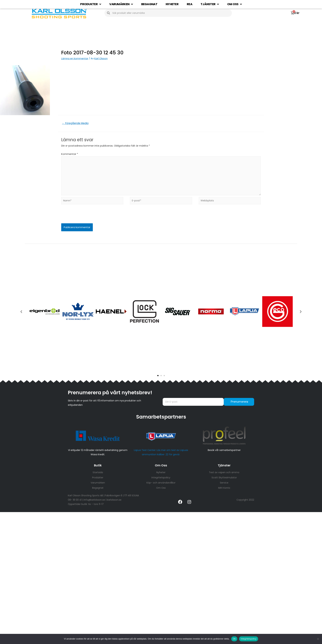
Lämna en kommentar (75, 58)
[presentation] (84, 219)
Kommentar (70, 154)
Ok (234, 639)
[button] (158, 378)
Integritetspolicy (249, 639)
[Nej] (318, 639)
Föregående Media (76, 123)
